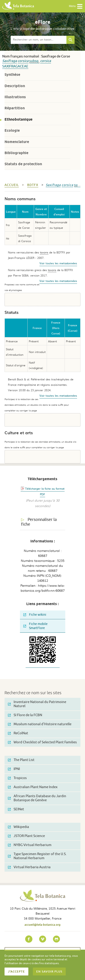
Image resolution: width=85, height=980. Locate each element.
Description (15, 86)
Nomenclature (17, 142)
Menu (76, 6)
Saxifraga (10, 61)
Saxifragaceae (15, 66)
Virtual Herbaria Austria (29, 867)
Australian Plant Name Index (33, 787)
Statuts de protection (23, 164)
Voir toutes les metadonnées (58, 263)
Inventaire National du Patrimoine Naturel (37, 704)
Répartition (15, 108)
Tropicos (17, 778)
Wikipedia (18, 827)
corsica (23, 61)
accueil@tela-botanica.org (42, 925)
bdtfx (33, 185)
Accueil (12, 185)
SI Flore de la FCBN (25, 715)
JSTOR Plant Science (26, 836)
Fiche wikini (35, 615)
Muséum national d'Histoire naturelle (40, 724)
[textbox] (39, 40)
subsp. (34, 61)
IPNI (14, 769)
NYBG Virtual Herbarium (30, 845)
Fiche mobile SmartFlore (35, 626)
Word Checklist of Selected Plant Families (42, 742)
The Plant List (21, 760)
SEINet (16, 809)
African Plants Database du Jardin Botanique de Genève (37, 798)
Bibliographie (16, 153)
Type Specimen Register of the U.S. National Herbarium (37, 856)
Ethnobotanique (18, 119)
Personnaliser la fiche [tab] (39, 522)
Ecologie (12, 130)
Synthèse (12, 75)
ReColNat (18, 733)
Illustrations (15, 97)
